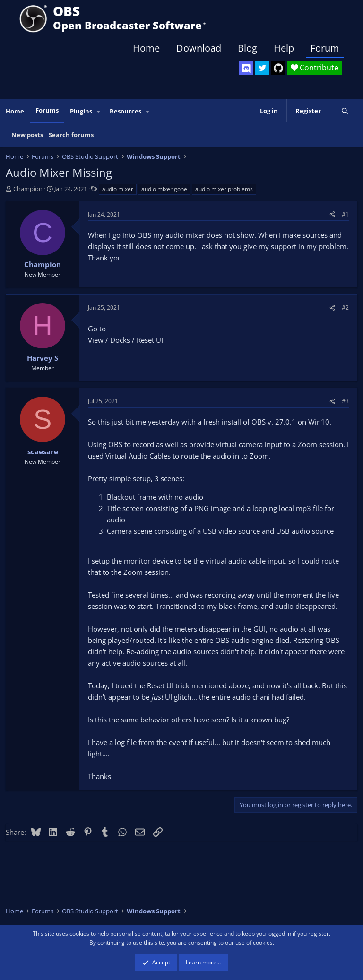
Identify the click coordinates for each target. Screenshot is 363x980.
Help (284, 48)
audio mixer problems (224, 189)
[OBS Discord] (246, 68)
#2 (345, 308)
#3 (345, 401)
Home (146, 48)
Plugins (81, 111)
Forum (325, 48)
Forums (47, 110)
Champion (28, 189)
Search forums (71, 135)
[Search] (345, 111)
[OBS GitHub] (278, 68)
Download (199, 48)
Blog (247, 48)
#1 (345, 214)
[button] (99, 111)
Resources (125, 111)
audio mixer (118, 189)
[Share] (332, 214)
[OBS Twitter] (262, 68)
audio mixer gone (164, 189)
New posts (27, 135)
